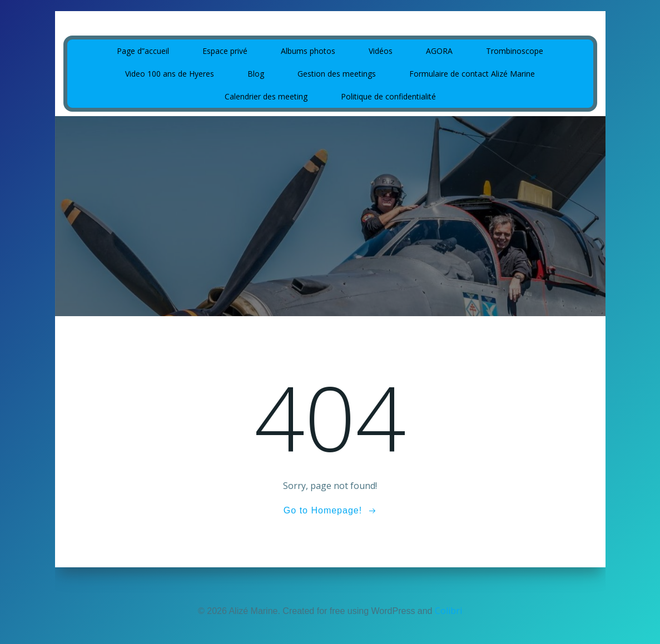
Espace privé (225, 51)
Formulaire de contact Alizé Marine (472, 74)
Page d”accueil (143, 51)
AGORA (439, 51)
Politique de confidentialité (388, 96)
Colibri (448, 611)
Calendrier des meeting (266, 96)
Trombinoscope (515, 51)
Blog (256, 74)
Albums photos (308, 51)
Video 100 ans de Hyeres (170, 74)
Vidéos (381, 51)
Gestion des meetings (337, 74)
